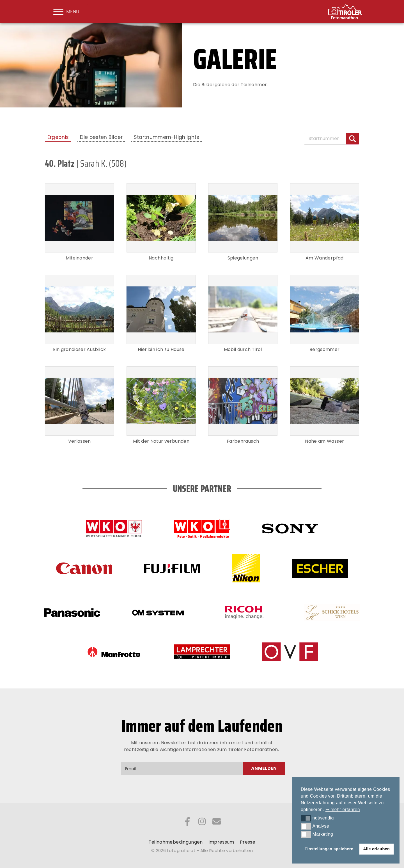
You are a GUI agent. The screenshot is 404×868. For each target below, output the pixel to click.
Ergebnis (58, 137)
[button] (306, 818)
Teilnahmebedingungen (176, 842)
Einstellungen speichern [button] (329, 849)
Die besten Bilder (101, 137)
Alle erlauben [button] (376, 849)
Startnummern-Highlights (167, 137)
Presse (248, 842)
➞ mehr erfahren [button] (343, 810)
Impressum (221, 842)
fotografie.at (181, 850)
